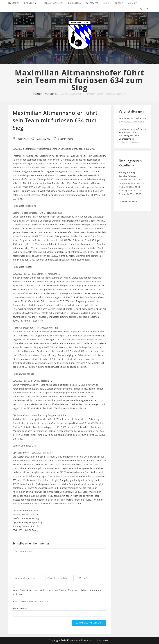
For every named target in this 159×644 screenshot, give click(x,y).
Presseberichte (51, 94)
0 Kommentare (65, 139)
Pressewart (22, 139)
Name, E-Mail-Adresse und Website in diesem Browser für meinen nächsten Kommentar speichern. (57, 592)
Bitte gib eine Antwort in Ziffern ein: (31, 602)
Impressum (103, 640)
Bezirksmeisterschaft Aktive (133, 118)
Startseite (38, 94)
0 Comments (139, 122)
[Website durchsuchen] (148, 9)
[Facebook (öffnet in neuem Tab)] (141, 9)
